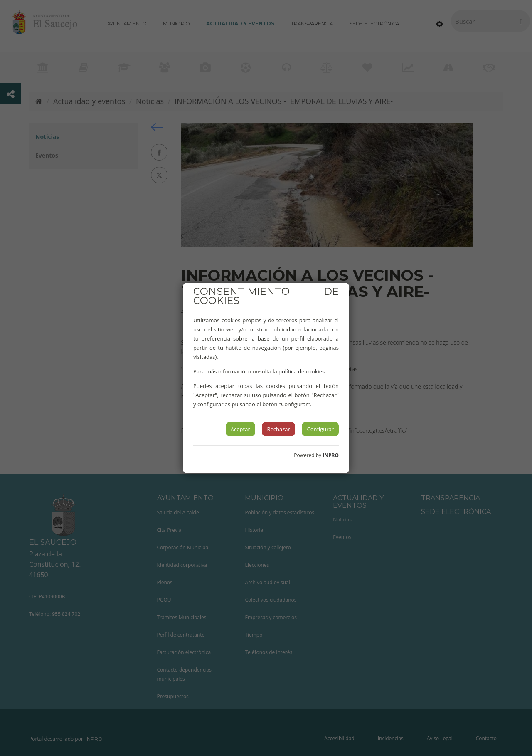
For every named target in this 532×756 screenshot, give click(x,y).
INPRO (331, 455)
